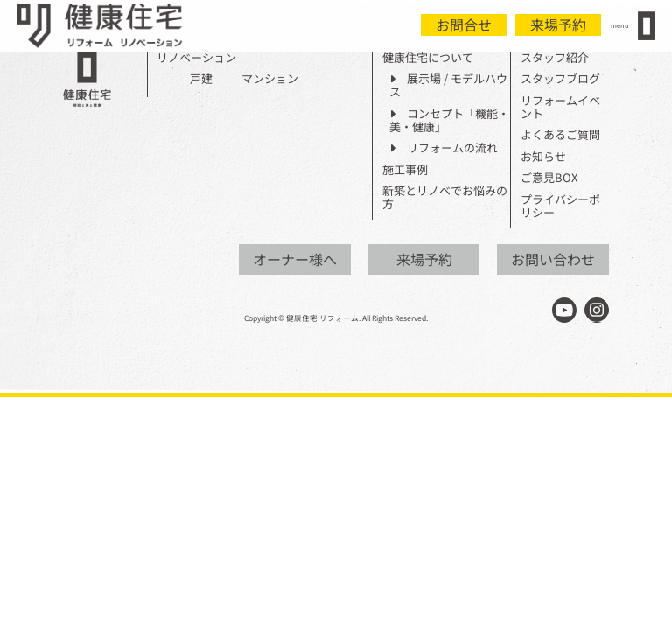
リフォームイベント (560, 108)
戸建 (201, 79)
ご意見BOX (549, 178)
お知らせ (543, 157)
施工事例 (405, 170)
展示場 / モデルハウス (448, 86)
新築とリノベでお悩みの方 (445, 198)
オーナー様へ (295, 259)
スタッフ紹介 (555, 58)
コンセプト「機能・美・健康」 (449, 121)
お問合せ (464, 24)
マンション (270, 79)
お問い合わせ (553, 259)
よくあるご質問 (560, 135)
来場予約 (558, 24)
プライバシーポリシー (560, 206)
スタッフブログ (560, 79)
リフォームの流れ (444, 148)
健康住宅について (428, 58)
